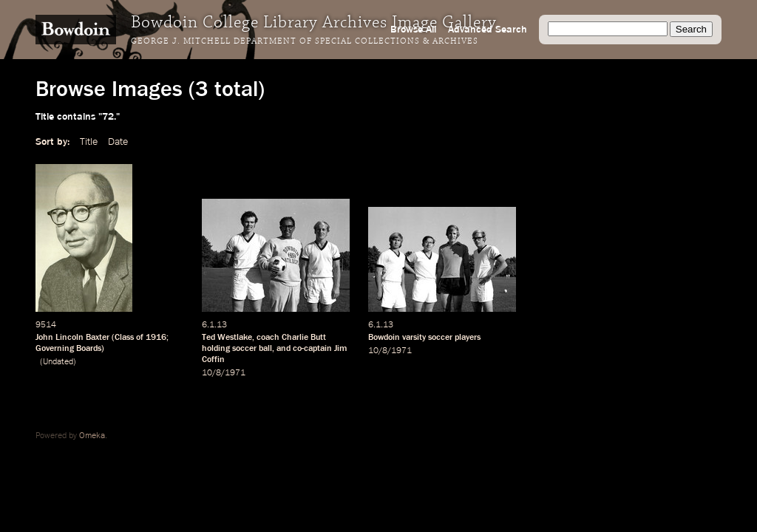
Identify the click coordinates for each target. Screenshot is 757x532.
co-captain (312, 349)
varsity (414, 338)
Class (124, 338)
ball (265, 349)
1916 (156, 338)
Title (89, 142)
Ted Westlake (227, 338)
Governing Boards (68, 349)
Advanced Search (488, 30)
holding (216, 349)
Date (118, 142)
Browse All (413, 30)
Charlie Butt (304, 338)
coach (268, 338)
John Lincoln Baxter (72, 338)
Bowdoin (384, 338)
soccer (244, 349)
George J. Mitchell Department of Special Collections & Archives (305, 41)
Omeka (92, 436)
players (468, 338)
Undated (58, 362)
